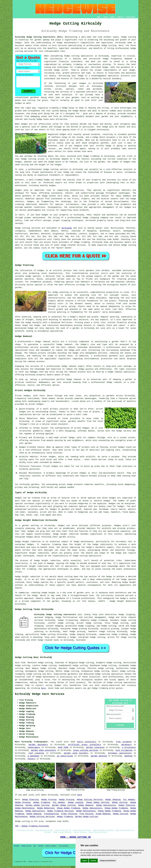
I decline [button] (93, 861)
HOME (99, 17)
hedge (57, 70)
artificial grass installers (85, 745)
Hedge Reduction (46, 808)
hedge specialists (36, 239)
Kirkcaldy (67, 228)
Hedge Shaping (113, 800)
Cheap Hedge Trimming (68, 808)
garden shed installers (44, 750)
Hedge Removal (86, 805)
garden (76, 328)
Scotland (81, 640)
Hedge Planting (30, 800)
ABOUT (113, 17)
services (81, 245)
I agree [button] (84, 861)
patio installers (87, 742)
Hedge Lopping (76, 802)
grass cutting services (86, 750)
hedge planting (61, 292)
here (43, 688)
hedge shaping (77, 634)
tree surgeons (124, 742)
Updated (41, 846)
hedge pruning (77, 632)
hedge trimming (91, 156)
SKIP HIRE (63, 747)
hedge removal (43, 342)
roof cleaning (36, 753)
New (35, 846)
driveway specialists (120, 753)
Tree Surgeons (63, 846)
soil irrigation (124, 750)
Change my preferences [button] (108, 861)
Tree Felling (86, 814)
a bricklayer (129, 747)
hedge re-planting (68, 620)
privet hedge (66, 484)
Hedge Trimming (42, 802)
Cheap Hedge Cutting (98, 802)
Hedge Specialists (106, 805)
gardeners (126, 745)
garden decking (99, 756)
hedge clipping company (96, 218)
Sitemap (17, 846)
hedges (128, 207)
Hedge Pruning (49, 800)
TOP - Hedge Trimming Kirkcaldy (32, 826)
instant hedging (54, 626)
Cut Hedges (129, 800)
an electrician (65, 756)
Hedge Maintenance (25, 808)
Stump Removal (103, 814)
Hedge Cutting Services (90, 800)
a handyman (33, 756)
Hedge (18, 228)
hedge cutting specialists (122, 683)
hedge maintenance (46, 677)
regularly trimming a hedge (53, 108)
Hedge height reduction (66, 534)
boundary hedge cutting (123, 620)
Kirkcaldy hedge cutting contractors (55, 615)
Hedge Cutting (120, 802)
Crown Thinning (69, 814)
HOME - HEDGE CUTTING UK (76, 837)
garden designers (38, 745)
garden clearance (95, 747)
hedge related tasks (48, 640)
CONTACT (120, 17)
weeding (128, 756)
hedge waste (55, 162)
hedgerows (83, 512)
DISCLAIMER (131, 17)
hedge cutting (109, 46)
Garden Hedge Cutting (37, 805)
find (23, 663)
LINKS (105, 17)
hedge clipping (127, 615)
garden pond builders (76, 753)
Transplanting (51, 814)
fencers (31, 759)
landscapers (34, 747)
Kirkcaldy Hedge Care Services (40, 694)
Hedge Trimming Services (60, 811)
